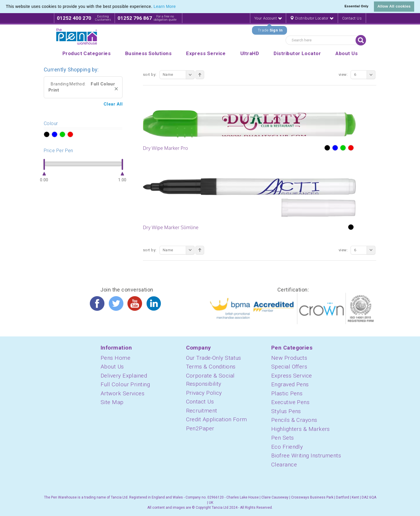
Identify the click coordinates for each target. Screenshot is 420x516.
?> (47, 135)
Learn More (165, 6)
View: (343, 74)
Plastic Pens (287, 393)
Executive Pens (290, 402)
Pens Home (116, 358)
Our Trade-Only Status (214, 358)
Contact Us (352, 18)
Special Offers (289, 367)
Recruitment (202, 411)
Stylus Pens (286, 411)
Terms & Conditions (211, 367)
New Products (289, 358)
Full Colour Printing (125, 384)
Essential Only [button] (356, 6)
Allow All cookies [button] (394, 6)
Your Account (268, 18)
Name (179, 75)
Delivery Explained (124, 376)
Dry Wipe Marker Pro (166, 148)
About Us (112, 367)
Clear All (113, 104)
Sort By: (150, 74)
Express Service (292, 376)
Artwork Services (123, 393)
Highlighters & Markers (301, 429)
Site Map (112, 402)
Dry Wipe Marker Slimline (171, 227)
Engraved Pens (290, 384)
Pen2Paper (200, 428)
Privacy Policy (204, 393)
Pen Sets (283, 438)
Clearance (284, 465)
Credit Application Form (217, 419)
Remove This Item (116, 89)
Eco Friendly (287, 447)
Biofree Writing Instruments (306, 456)
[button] (178, 7)
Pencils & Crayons (294, 420)
